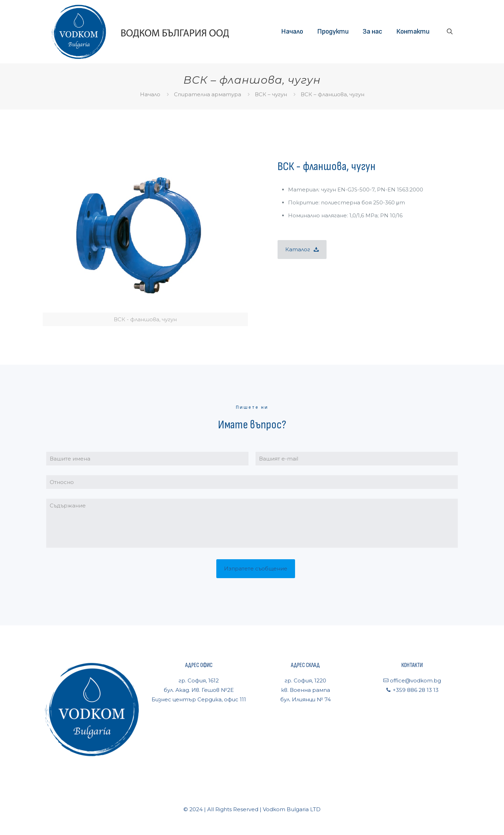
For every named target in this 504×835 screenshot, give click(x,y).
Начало (150, 94)
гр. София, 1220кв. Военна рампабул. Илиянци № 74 (306, 690)
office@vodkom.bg (415, 680)
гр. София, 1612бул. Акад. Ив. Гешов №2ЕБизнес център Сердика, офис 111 (199, 690)
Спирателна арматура (208, 94)
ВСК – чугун (271, 94)
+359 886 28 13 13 (415, 690)
